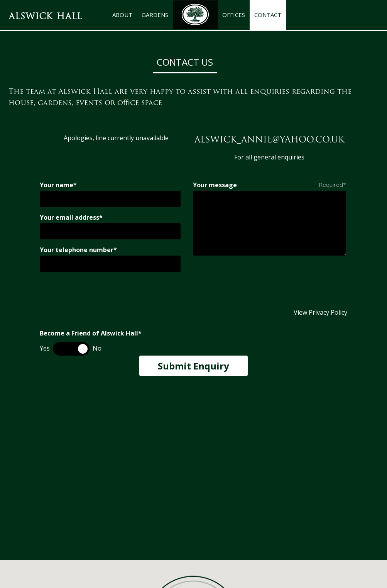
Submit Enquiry (193, 366)
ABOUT (122, 15)
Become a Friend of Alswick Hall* (91, 333)
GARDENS (155, 15)
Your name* (58, 185)
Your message (215, 185)
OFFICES (234, 15)
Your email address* (71, 217)
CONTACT (268, 15)
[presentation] (98, 293)
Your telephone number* (78, 250)
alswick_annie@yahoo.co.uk (270, 140)
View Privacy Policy (320, 312)
